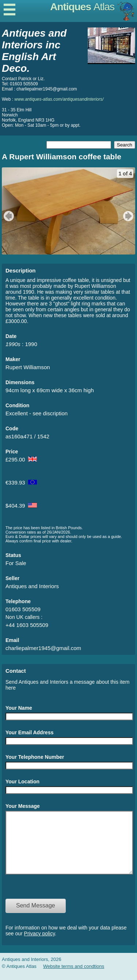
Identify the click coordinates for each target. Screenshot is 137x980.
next (129, 216)
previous (8, 216)
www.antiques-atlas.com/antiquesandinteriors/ (59, 99)
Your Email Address (29, 732)
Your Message (23, 806)
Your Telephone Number (35, 757)
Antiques (82, 7)
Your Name (19, 708)
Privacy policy (40, 944)
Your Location (22, 782)
